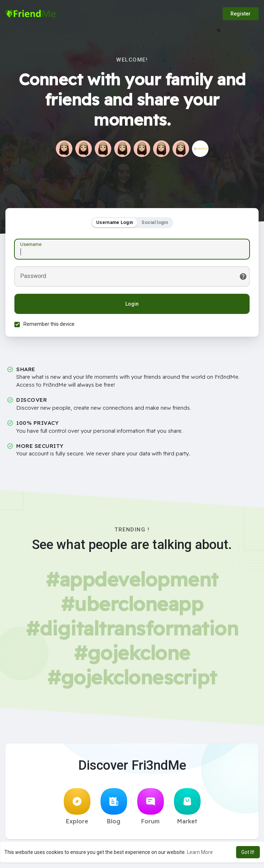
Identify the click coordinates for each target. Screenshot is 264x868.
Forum (151, 806)
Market (187, 806)
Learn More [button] (200, 852)
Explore (77, 806)
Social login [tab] (155, 222)
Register (241, 14)
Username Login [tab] (115, 222)
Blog (114, 806)
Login (132, 304)
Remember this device (49, 324)
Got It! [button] (248, 852)
